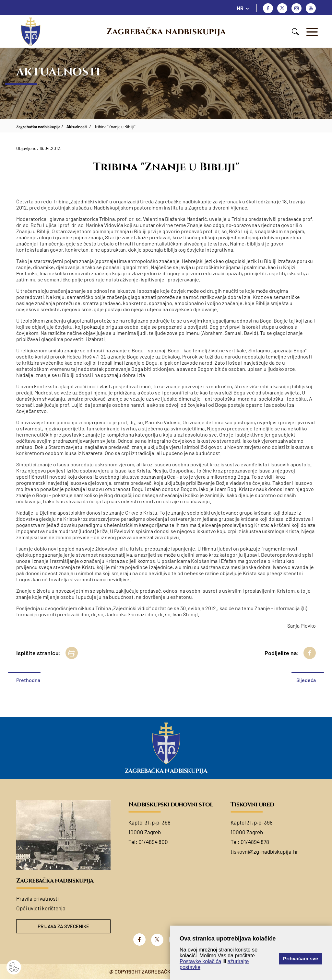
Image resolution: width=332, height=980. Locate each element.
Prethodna (28, 680)
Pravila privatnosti (37, 898)
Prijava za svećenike (64, 927)
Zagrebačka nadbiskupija (166, 32)
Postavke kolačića (200, 961)
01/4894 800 (153, 842)
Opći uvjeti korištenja (41, 908)
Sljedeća (306, 680)
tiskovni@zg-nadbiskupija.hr (264, 851)
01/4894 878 (255, 842)
